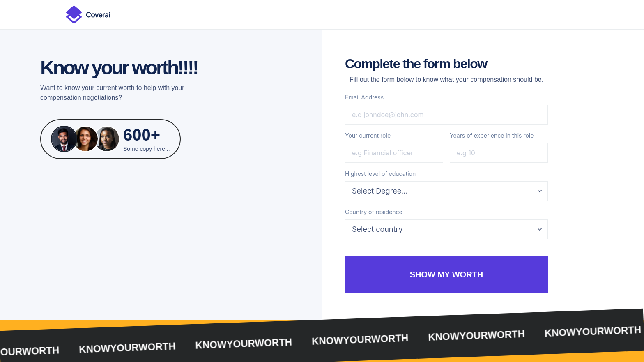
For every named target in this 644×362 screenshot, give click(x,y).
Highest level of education (380, 174)
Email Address (364, 97)
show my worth (447, 274)
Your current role (368, 135)
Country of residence (374, 212)
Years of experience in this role (492, 135)
